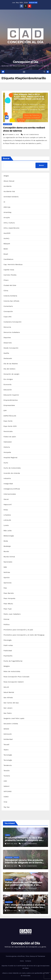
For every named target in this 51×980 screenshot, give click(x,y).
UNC (5, 781)
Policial (6, 619)
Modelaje (7, 546)
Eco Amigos (8, 379)
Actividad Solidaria (11, 197)
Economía (7, 384)
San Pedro (8, 713)
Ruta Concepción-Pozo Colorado (16, 677)
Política (7, 624)
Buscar (6, 158)
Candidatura (8, 259)
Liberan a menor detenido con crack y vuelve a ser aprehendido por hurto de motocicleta (25, 974)
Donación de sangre (11, 374)
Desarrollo (8, 343)
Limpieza (7, 515)
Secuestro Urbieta (11, 724)
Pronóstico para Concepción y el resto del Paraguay (24, 635)
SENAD (6, 729)
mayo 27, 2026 (12, 911)
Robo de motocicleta (12, 671)
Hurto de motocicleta (12, 468)
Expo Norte (8, 421)
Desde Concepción (11, 348)
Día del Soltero (9, 369)
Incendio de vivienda (12, 473)
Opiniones (8, 583)
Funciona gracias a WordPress (15, 956)
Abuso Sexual (9, 181)
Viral (5, 802)
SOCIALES (8, 734)
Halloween (8, 442)
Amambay (7, 212)
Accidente (8, 186)
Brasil (6, 254)
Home (22, 961)
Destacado (8, 358)
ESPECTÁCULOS (10, 416)
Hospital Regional (10, 458)
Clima (6, 291)
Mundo (6, 551)
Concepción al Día (25, 62)
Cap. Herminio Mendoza (13, 264)
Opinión (7, 578)
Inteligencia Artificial (12, 489)
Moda (6, 541)
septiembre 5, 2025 (12, 135)
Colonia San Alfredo (11, 301)
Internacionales (10, 494)
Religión (7, 666)
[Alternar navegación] (24, 72)
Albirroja (7, 207)
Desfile (6, 353)
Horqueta (7, 452)
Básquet (7, 244)
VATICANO (8, 791)
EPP (5, 411)
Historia (7, 447)
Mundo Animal (9, 557)
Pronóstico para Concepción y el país (18, 630)
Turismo (7, 776)
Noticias (7, 572)
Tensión (7, 771)
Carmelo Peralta (10, 275)
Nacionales (8, 562)
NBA (5, 567)
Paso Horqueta (9, 598)
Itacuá (6, 499)
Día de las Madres (11, 364)
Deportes (7, 338)
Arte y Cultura (9, 223)
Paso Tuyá (8, 609)
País (5, 588)
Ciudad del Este (10, 285)
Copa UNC (8, 317)
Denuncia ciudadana (12, 332)
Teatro (6, 750)
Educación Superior (11, 395)
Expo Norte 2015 (10, 426)
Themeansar (41, 956)
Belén (6, 249)
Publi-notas (8, 645)
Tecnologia (8, 760)
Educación (8, 390)
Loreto (6, 525)
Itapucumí (8, 504)
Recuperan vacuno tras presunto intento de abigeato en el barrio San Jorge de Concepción (24, 863)
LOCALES (7, 520)
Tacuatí (6, 744)
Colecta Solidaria (10, 296)
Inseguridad (8, 484)
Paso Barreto (9, 593)
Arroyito (7, 218)
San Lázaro (8, 708)
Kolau (6, 510)
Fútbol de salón (10, 437)
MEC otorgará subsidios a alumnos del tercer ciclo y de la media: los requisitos (25, 907)
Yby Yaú (7, 807)
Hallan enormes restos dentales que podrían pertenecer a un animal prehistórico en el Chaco (24, 885)
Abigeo (6, 176)
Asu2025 (7, 233)
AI (4, 202)
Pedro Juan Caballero (12, 614)
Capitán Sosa (9, 270)
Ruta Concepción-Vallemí (14, 682)
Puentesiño (8, 656)
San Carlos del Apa (11, 703)
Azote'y (6, 238)
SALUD (6, 687)
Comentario (8, 306)
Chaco (6, 280)
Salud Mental (8, 124)
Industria (7, 478)
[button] (44, 72)
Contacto (28, 961)
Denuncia (7, 327)
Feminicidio (8, 431)
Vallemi (6, 786)
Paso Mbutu (8, 604)
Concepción (8, 311)
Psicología (8, 640)
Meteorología (9, 536)
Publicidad (8, 651)
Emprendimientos (11, 400)
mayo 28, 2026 (12, 844)
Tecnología (8, 755)
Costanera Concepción (13, 322)
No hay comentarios (31, 135)
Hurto (6, 463)
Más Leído (8, 531)
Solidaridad (8, 739)
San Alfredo (8, 698)
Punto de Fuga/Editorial (13, 661)
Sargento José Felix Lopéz (14, 718)
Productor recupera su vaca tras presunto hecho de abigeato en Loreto (24, 840)
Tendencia (8, 765)
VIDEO (6, 797)
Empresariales (9, 405)
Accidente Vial (9, 191)
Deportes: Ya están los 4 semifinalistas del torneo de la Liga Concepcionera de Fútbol (26, 967)
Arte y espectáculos (11, 228)
